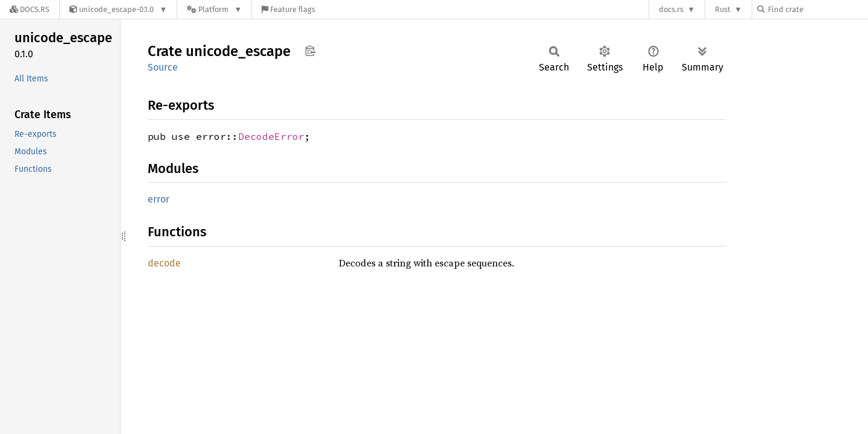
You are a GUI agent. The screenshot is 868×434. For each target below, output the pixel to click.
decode (164, 263)
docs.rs (671, 9)
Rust (723, 9)
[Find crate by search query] (817, 9)
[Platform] (214, 9)
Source (163, 67)
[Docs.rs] (30, 9)
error (159, 199)
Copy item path (310, 51)
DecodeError (271, 136)
